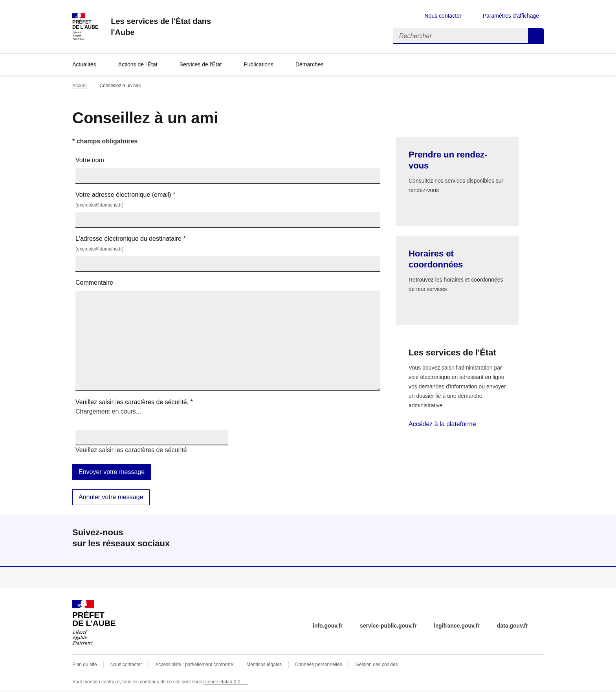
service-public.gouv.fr (388, 626)
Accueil (80, 86)
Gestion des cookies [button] (377, 665)
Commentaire (94, 283)
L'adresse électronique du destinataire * (228, 244)
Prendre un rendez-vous (448, 160)
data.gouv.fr (512, 626)
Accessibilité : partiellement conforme (194, 665)
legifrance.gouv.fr (456, 626)
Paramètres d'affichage (511, 16)
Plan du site (85, 665)
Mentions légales (264, 665)
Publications (258, 64)
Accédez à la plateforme (442, 424)
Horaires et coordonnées (436, 259)
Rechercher (536, 36)
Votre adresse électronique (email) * (228, 200)
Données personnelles (318, 665)
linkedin (536, 540)
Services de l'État (201, 64)
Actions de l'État (138, 64)
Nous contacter (443, 16)
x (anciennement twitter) (470, 540)
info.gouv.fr (328, 626)
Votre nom (90, 160)
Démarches (310, 64)
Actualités (84, 64)
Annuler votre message (111, 497)
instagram (514, 540)
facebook (492, 540)
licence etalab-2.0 (222, 682)
